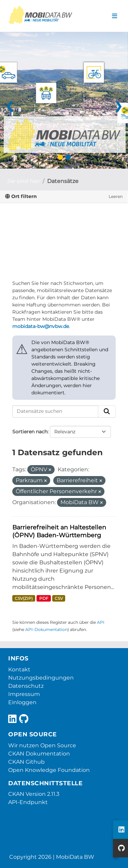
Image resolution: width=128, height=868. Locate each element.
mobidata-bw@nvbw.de (41, 326)
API (101, 622)
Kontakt (19, 669)
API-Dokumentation (46, 629)
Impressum (24, 694)
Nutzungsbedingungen (41, 678)
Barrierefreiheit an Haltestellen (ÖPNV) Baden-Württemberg (59, 531)
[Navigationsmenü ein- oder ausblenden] (115, 16)
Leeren (116, 196)
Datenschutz (26, 686)
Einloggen (22, 702)
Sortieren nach (30, 432)
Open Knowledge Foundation (49, 770)
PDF (44, 598)
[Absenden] (107, 411)
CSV (59, 598)
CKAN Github (26, 762)
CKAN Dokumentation (39, 754)
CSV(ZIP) (24, 598)
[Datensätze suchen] (55, 411)
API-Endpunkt (28, 802)
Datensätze (63, 181)
